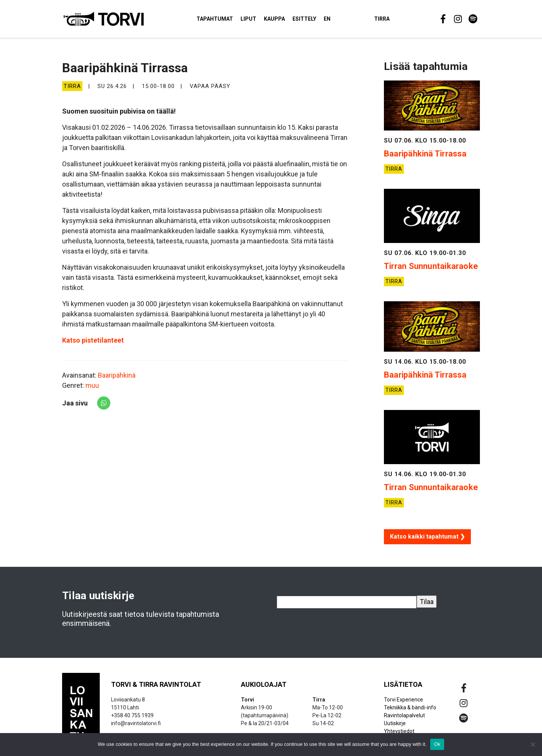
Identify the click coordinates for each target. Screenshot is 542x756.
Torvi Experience (403, 703)
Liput (260, 20)
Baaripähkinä (117, 379)
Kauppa (286, 20)
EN (338, 20)
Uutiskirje (395, 727)
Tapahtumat (226, 20)
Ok (437, 744)
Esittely (316, 20)
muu (92, 389)
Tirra (393, 20)
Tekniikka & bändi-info (410, 711)
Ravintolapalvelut (404, 719)
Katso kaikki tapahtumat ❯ (427, 540)
